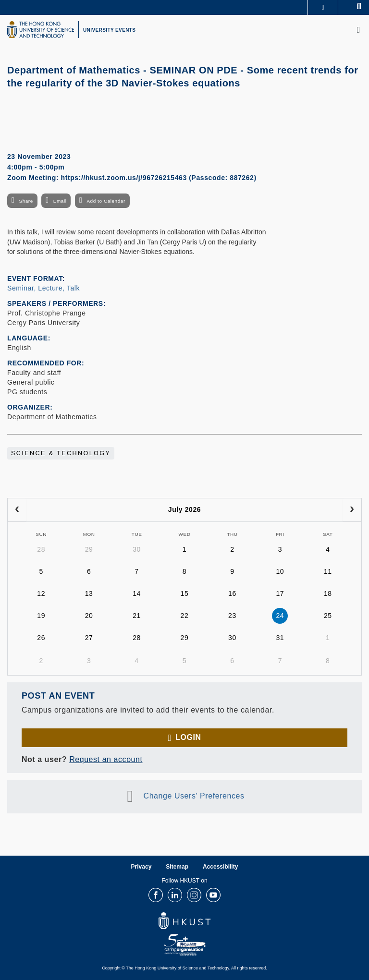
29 (89, 549)
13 (89, 593)
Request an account (106, 759)
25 (328, 616)
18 (328, 593)
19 (41, 616)
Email (60, 201)
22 (185, 616)
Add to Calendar (106, 201)
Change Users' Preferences (194, 796)
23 (232, 616)
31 (280, 638)
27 (89, 638)
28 (41, 549)
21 (137, 616)
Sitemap (177, 867)
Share (26, 201)
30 (137, 549)
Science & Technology (61, 453)
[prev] (17, 510)
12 (41, 593)
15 (185, 593)
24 (280, 616)
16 (232, 593)
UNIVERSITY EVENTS (109, 30)
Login (188, 737)
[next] (352, 510)
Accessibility (220, 867)
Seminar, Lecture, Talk (43, 288)
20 (89, 616)
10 (280, 571)
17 (280, 593)
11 (328, 571)
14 (137, 593)
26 (41, 638)
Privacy (141, 867)
